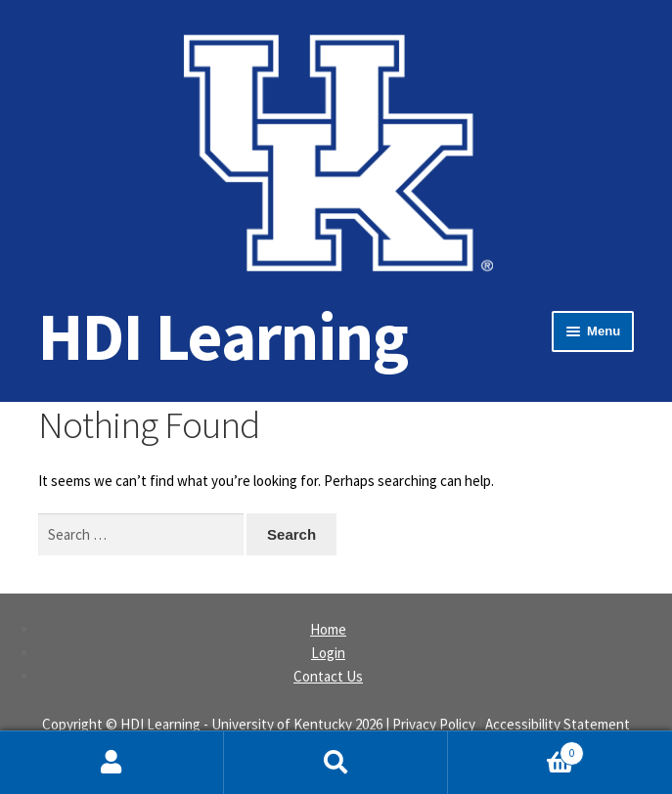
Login (328, 653)
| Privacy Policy (430, 724)
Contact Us (328, 676)
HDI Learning (223, 336)
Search (336, 763)
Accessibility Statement (558, 724)
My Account (112, 763)
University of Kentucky (282, 724)
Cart (516, 749)
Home (328, 629)
